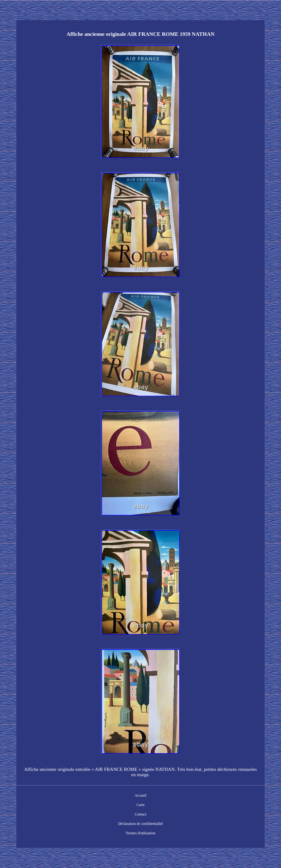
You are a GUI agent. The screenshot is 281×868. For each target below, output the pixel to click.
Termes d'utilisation (140, 833)
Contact (140, 814)
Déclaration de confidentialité (140, 824)
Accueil (140, 795)
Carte (141, 805)
